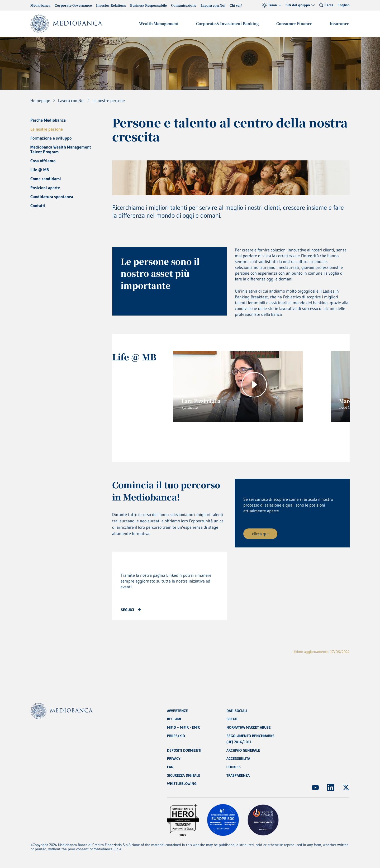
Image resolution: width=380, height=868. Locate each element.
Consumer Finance (295, 23)
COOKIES (234, 767)
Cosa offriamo (43, 161)
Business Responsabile (148, 5)
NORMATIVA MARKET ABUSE (249, 727)
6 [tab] (250, 438)
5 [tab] (237, 438)
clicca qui (260, 535)
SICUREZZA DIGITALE (184, 775)
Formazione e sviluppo (51, 138)
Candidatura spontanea (52, 197)
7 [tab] (263, 438)
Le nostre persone (47, 129)
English (344, 5)
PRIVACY (174, 759)
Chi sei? (236, 5)
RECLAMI (174, 718)
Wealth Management (161, 23)
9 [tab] (289, 438)
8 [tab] (276, 438)
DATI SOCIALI (237, 710)
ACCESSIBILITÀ (238, 759)
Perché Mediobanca (48, 120)
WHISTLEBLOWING (182, 784)
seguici (127, 611)
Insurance (340, 23)
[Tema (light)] (271, 5)
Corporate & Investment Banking (229, 23)
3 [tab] (210, 438)
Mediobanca (40, 5)
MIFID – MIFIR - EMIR (183, 727)
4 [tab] (224, 438)
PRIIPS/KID (176, 735)
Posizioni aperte (45, 188)
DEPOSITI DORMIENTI (184, 750)
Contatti (38, 206)
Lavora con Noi (213, 5)
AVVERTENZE (177, 710)
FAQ (170, 767)
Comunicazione (184, 5)
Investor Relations (111, 5)
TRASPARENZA (238, 775)
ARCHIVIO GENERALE (243, 750)
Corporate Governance (73, 5)
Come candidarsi (46, 179)
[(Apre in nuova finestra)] (315, 788)
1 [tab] (180, 438)
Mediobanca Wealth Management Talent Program (61, 149)
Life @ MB (40, 170)
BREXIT (232, 718)
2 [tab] (195, 438)
